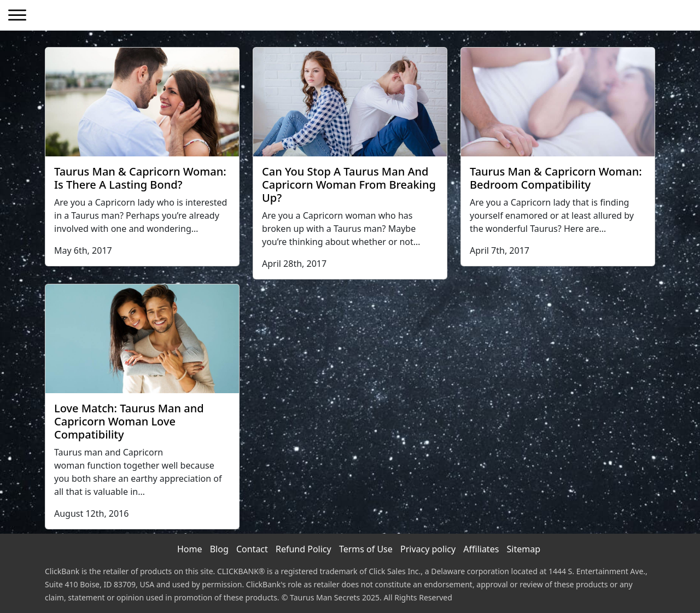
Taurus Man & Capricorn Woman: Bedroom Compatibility (556, 178)
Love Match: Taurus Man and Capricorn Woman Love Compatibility (129, 421)
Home (190, 549)
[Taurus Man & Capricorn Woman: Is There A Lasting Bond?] (142, 102)
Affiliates (481, 549)
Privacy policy (428, 549)
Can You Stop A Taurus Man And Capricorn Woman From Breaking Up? (349, 185)
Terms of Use (366, 549)
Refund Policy (304, 549)
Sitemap (524, 549)
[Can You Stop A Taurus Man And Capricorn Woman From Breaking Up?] (350, 102)
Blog (219, 549)
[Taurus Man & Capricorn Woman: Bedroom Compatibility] (558, 102)
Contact (252, 549)
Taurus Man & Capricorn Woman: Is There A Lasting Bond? (140, 178)
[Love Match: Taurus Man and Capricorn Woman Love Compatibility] (142, 339)
